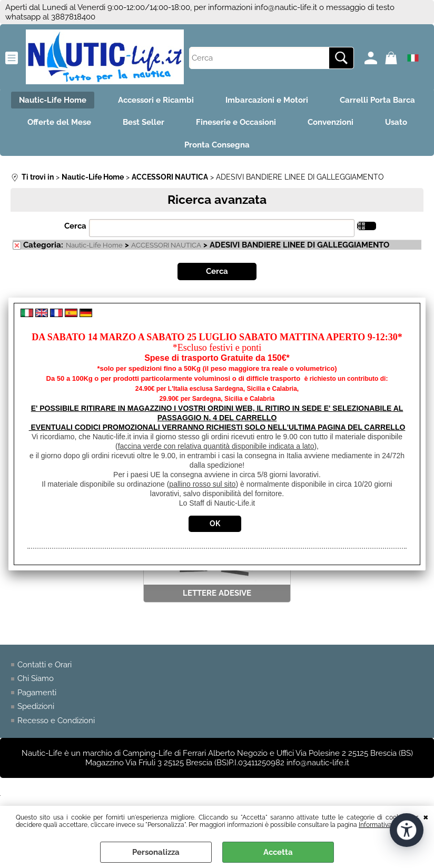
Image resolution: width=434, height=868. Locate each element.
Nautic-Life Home (53, 100)
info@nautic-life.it (286, 7)
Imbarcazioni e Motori (267, 100)
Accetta (278, 852)
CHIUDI (426, 816)
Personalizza (156, 852)
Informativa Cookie (386, 825)
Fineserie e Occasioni (236, 122)
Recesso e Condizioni (56, 721)
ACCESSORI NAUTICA (166, 245)
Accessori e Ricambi (156, 100)
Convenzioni (331, 122)
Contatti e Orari (45, 665)
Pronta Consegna (217, 145)
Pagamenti (37, 693)
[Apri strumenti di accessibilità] (407, 830)
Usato (396, 122)
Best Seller (144, 122)
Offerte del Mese (59, 122)
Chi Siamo (36, 678)
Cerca (75, 226)
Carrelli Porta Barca (377, 100)
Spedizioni (36, 706)
